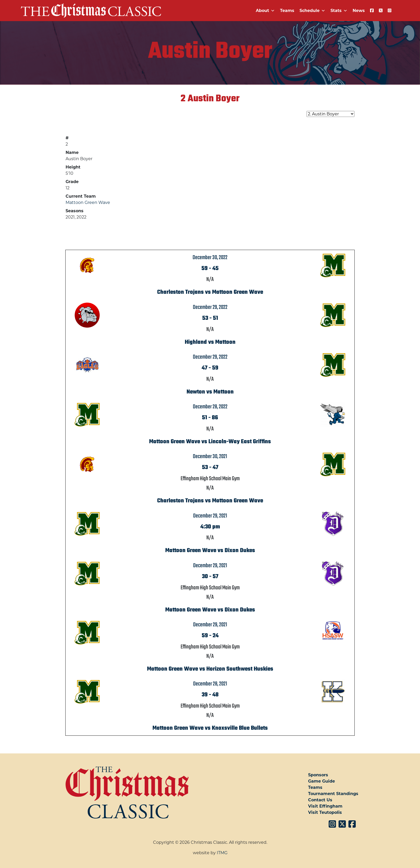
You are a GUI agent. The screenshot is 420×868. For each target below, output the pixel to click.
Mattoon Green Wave (88, 202)
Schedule (312, 11)
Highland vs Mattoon (210, 342)
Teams (287, 11)
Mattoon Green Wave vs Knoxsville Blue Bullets (210, 728)
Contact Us (320, 800)
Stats (339, 11)
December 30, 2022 (210, 258)
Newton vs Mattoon (210, 392)
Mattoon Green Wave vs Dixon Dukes (210, 551)
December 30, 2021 (210, 457)
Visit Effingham (325, 806)
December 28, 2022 (210, 407)
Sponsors (318, 775)
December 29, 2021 (210, 516)
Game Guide (322, 781)
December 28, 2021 (210, 684)
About (265, 11)
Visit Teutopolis (325, 812)
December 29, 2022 (210, 307)
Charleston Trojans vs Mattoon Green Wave (210, 292)
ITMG (222, 853)
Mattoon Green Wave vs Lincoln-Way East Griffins (210, 442)
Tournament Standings (333, 794)
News (359, 11)
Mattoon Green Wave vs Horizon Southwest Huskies (210, 669)
